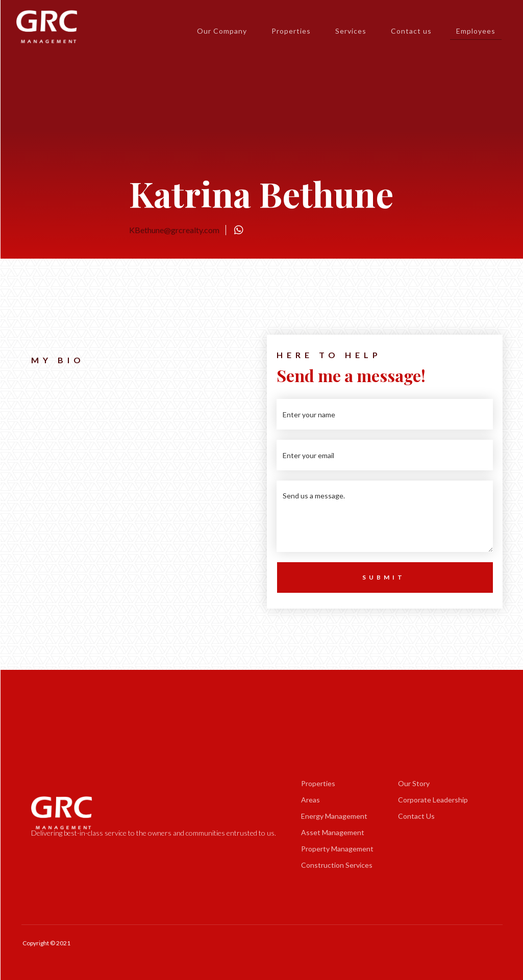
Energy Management (334, 816)
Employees (476, 33)
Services (351, 31)
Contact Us (416, 816)
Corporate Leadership (433, 800)
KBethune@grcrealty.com (174, 230)
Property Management (337, 849)
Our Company (222, 31)
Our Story (414, 783)
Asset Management (333, 832)
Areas (310, 800)
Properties (291, 31)
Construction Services (337, 865)
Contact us (411, 31)
